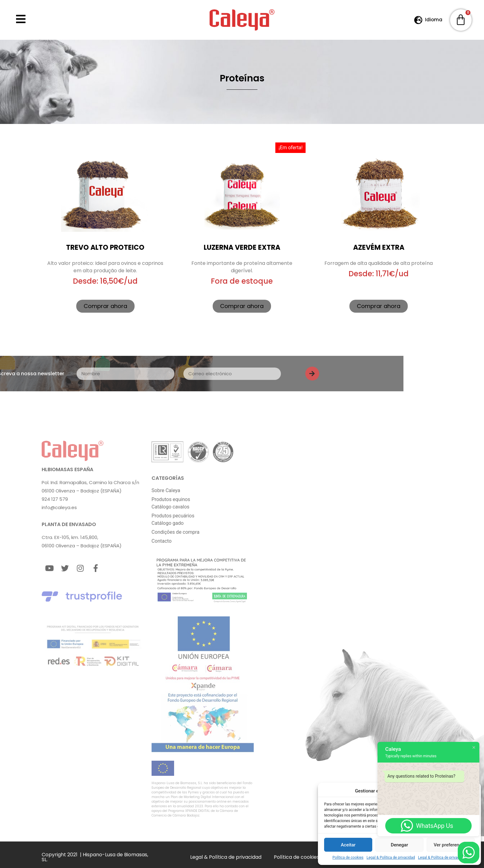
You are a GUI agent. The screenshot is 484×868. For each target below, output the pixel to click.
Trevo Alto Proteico (105, 247)
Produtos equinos (171, 499)
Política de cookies (348, 858)
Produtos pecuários (173, 516)
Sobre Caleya (166, 490)
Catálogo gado (168, 523)
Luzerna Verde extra (242, 247)
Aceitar (348, 845)
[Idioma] (418, 20)
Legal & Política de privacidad (391, 858)
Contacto (162, 541)
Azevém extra (379, 247)
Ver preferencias (451, 845)
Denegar (399, 845)
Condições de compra (175, 532)
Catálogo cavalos (171, 507)
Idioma (434, 20)
